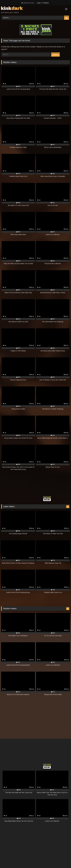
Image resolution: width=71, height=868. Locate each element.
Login (39, 3)
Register (46, 3)
